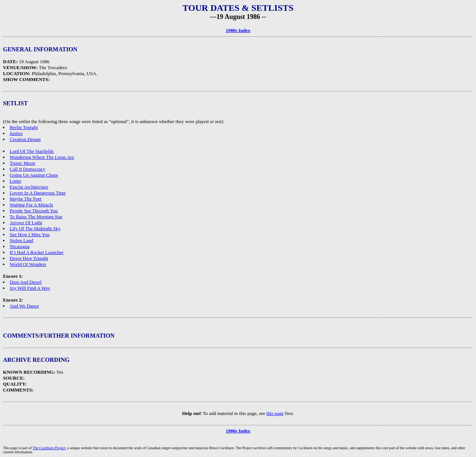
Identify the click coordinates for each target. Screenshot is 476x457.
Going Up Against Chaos (34, 175)
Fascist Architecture (29, 187)
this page (275, 413)
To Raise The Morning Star (36, 217)
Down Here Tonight (29, 258)
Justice (16, 133)
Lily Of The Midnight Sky (35, 228)
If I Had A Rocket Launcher (37, 252)
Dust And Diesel (26, 282)
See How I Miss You (30, 234)
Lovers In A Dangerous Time (38, 193)
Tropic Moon (22, 163)
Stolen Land (21, 240)
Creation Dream (25, 139)
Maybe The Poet (26, 199)
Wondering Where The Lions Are (42, 157)
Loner (15, 181)
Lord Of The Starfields (32, 151)
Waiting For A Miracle (31, 205)
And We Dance (24, 306)
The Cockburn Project (49, 448)
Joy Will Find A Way (30, 288)
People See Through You (34, 211)
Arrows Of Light (26, 223)
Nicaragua (20, 246)
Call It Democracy (28, 169)
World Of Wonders (28, 264)
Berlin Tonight (24, 127)
